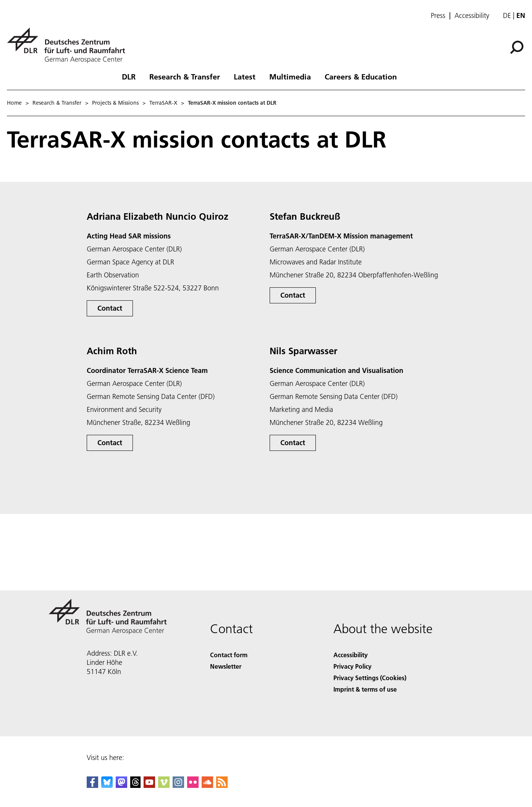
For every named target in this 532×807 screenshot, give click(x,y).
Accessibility (472, 16)
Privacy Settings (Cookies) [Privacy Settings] (370, 678)
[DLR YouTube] (149, 785)
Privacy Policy (353, 666)
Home (14, 103)
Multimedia (290, 76)
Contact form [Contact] (229, 655)
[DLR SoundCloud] (207, 785)
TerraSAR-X (163, 103)
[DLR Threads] (136, 785)
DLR (129, 76)
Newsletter (226, 666)
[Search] (517, 47)
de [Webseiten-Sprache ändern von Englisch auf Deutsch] (507, 15)
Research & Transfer (185, 76)
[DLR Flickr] (193, 785)
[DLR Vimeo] (164, 785)
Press (438, 16)
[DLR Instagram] (178, 785)
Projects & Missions (115, 103)
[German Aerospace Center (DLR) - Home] (69, 45)
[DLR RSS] (222, 785)
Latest (245, 76)
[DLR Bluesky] (107, 785)
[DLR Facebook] (92, 785)
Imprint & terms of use (365, 689)
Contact (110, 308)
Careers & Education (361, 76)
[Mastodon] (121, 785)
